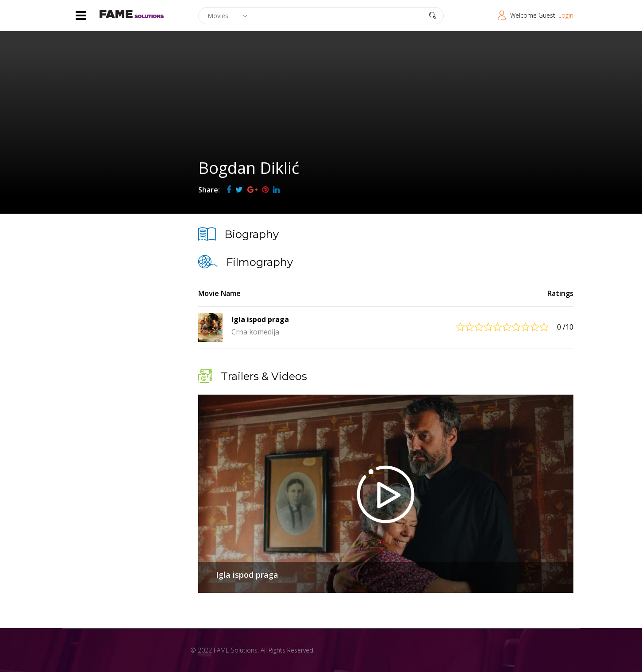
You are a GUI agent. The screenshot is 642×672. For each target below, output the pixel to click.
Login (566, 15)
